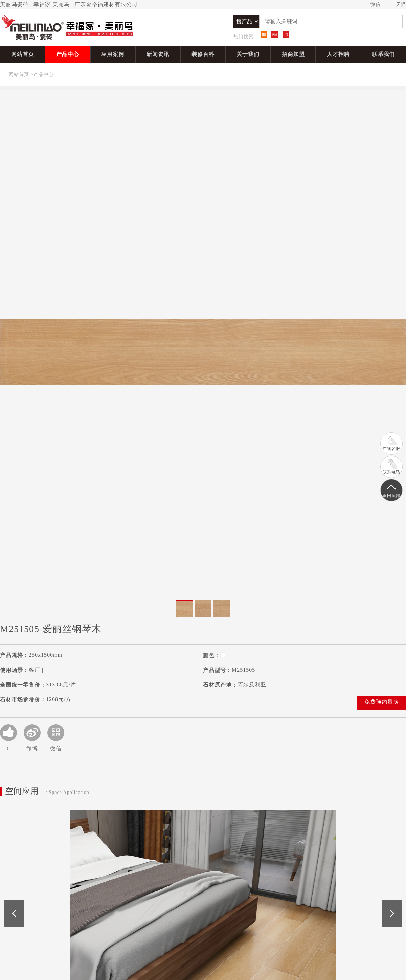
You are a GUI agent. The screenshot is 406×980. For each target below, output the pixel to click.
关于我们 (248, 54)
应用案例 (113, 54)
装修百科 (203, 54)
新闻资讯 (158, 54)
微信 (372, 5)
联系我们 (383, 54)
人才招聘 (338, 54)
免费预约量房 (382, 702)
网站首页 (23, 54)
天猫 (398, 5)
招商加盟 (293, 54)
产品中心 (68, 54)
